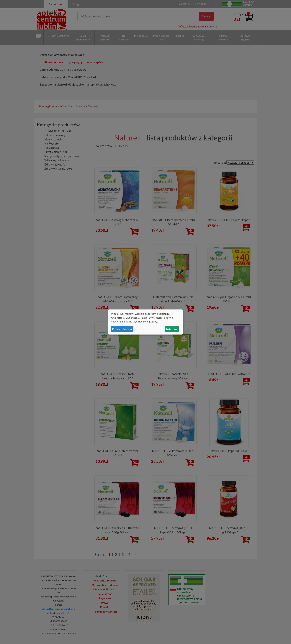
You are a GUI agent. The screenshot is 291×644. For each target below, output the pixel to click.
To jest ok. (172, 329)
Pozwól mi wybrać (122, 329)
